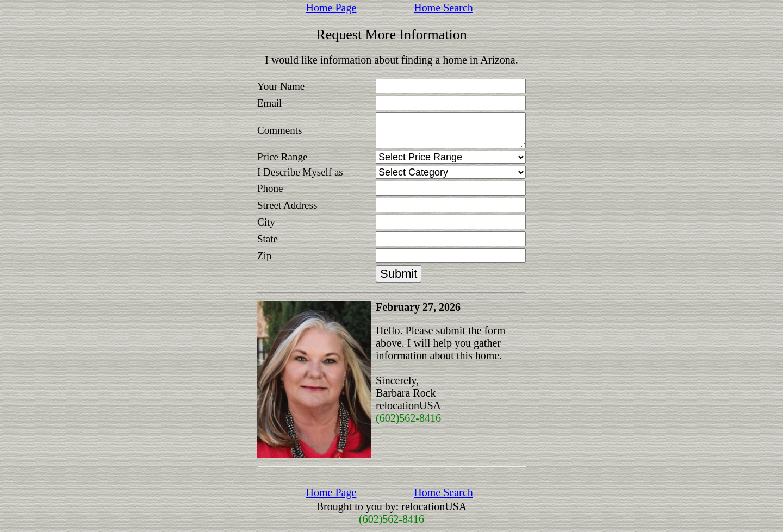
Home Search (443, 8)
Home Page (331, 8)
